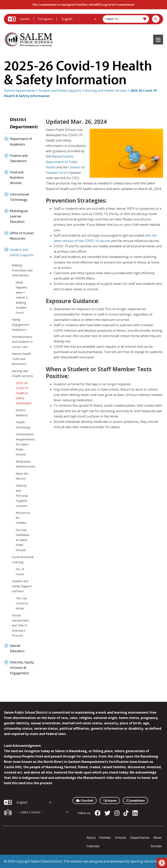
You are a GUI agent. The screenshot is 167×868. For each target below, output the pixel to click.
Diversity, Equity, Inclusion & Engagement (19, 666)
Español (25, 19)
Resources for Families (23, 518)
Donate (156, 846)
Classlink (85, 800)
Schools (120, 838)
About (91, 838)
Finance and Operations (16, 157)
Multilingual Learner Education (16, 215)
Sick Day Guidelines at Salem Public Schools (23, 540)
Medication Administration (23, 464)
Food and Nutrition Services (14, 176)
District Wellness (22, 413)
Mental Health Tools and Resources (21, 359)
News (158, 838)
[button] (162, 863)
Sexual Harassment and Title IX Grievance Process (20, 625)
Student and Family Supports (60, 91)
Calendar (93, 846)
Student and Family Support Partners (22, 586)
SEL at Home (20, 571)
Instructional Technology (16, 196)
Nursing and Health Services (106, 91)
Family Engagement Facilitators (21, 324)
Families (105, 838)
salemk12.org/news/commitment (112, 5)
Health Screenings (23, 425)
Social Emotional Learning (23, 559)
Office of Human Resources (19, 235)
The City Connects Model (22, 603)
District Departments (20, 91)
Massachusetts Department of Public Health (62, 162)
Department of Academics (18, 140)
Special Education (14, 647)
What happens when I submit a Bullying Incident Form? (22, 297)
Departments (140, 838)
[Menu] (158, 40)
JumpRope (135, 800)
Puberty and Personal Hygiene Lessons (22, 496)
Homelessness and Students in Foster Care (22, 342)
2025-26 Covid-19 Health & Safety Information (23, 393)
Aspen (110, 800)
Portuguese (45, 19)
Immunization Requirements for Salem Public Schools (23, 444)
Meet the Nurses (22, 476)
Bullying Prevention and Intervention (22, 270)
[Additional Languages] (79, 19)
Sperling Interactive (145, 861)
